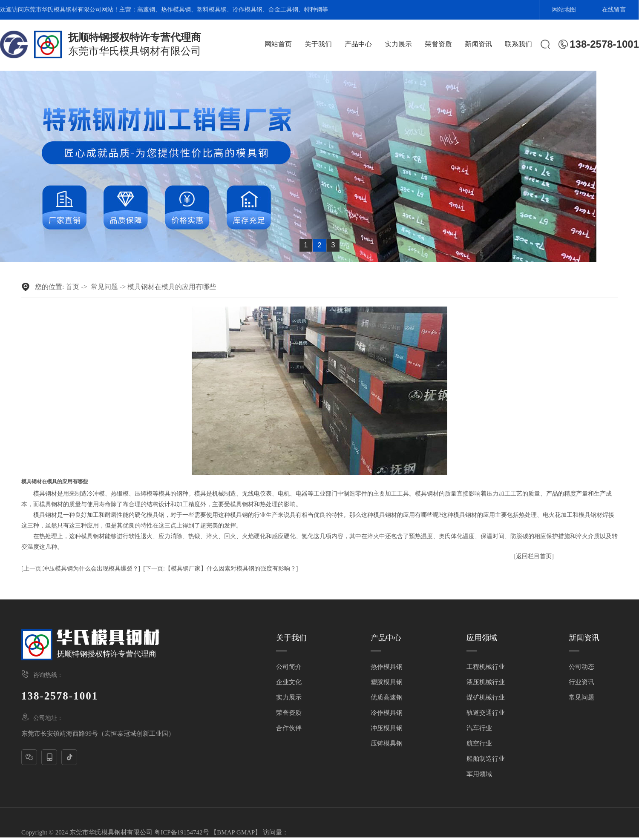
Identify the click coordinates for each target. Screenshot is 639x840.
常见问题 (104, 287)
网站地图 (564, 10)
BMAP (226, 832)
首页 (72, 287)
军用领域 (479, 774)
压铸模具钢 (387, 743)
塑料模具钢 (212, 10)
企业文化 (289, 682)
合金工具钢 (283, 10)
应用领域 (482, 638)
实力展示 (398, 44)
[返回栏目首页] (534, 556)
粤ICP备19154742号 (181, 832)
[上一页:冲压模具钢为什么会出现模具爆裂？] (81, 569)
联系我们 (518, 44)
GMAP (246, 832)
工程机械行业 (486, 667)
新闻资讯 (478, 44)
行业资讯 (581, 682)
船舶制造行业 (486, 759)
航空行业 (479, 743)
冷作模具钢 (248, 10)
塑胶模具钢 (387, 682)
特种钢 (313, 10)
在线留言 (614, 10)
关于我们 (318, 44)
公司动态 (581, 667)
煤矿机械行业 (486, 697)
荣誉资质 (438, 44)
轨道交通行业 (486, 713)
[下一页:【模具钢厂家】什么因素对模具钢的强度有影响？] (220, 569)
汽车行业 (479, 728)
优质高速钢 (387, 697)
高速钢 (146, 10)
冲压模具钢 (387, 728)
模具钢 (42, 494)
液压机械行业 (486, 682)
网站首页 (278, 44)
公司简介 (289, 667)
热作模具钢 (176, 10)
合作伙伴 (289, 728)
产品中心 (358, 44)
